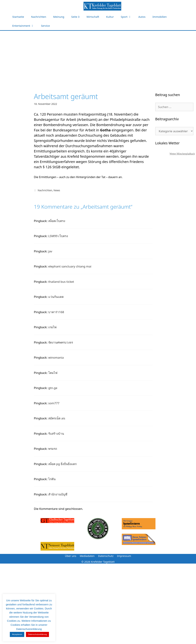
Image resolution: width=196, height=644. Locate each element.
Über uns (71, 556)
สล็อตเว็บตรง (57, 221)
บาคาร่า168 (56, 312)
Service (45, 26)
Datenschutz (106, 556)
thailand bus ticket (61, 282)
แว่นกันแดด (56, 297)
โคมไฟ (53, 373)
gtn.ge (53, 388)
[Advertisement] (98, 57)
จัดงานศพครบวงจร (61, 342)
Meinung (59, 17)
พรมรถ (53, 449)
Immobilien (160, 17)
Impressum (124, 556)
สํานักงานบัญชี (58, 494)
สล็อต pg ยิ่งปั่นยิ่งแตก (62, 464)
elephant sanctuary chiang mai (70, 266)
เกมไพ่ (52, 327)
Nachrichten (39, 17)
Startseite (18, 17)
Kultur (110, 17)
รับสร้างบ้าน (56, 434)
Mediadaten (87, 556)
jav (50, 251)
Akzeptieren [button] (17, 634)
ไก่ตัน (52, 479)
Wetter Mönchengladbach (182, 154)
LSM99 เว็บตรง (58, 236)
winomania (56, 357)
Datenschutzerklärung (37, 634)
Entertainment (25, 26)
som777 (54, 403)
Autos (142, 17)
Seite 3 (75, 17)
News (57, 190)
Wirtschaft (93, 17)
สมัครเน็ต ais (57, 418)
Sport (128, 17)
